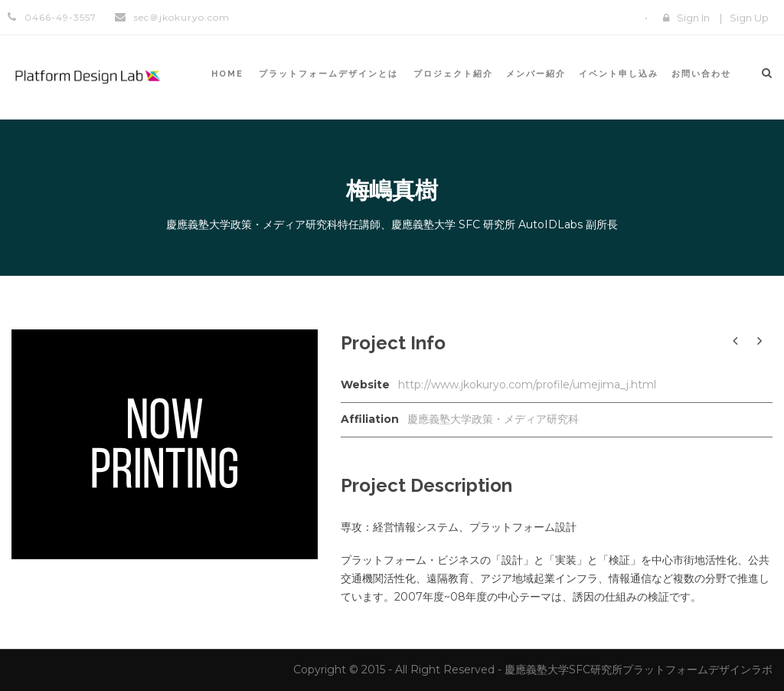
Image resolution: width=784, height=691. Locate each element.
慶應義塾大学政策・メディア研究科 (493, 419)
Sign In (693, 18)
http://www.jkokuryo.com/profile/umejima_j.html (527, 385)
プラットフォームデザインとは (328, 74)
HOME (227, 74)
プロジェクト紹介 (453, 74)
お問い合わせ (701, 74)
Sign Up (749, 18)
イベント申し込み (619, 74)
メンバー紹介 (536, 74)
